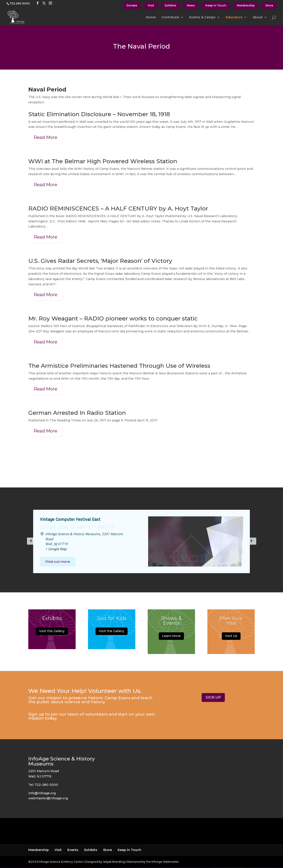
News (191, 5)
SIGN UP (213, 697)
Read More (45, 137)
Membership (246, 5)
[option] (141, 542)
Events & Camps (202, 17)
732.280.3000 (20, 3)
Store (269, 5)
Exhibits (170, 5)
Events (73, 850)
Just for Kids (112, 620)
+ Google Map (56, 549)
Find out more (58, 562)
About (258, 17)
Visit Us (231, 638)
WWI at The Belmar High (65, 161)
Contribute (170, 17)
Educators (234, 17)
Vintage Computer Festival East (70, 519)
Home (151, 17)
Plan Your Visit (231, 623)
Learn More (171, 638)
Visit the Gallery (52, 633)
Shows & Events (171, 623)
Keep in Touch (216, 5)
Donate (132, 5)
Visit (151, 5)
